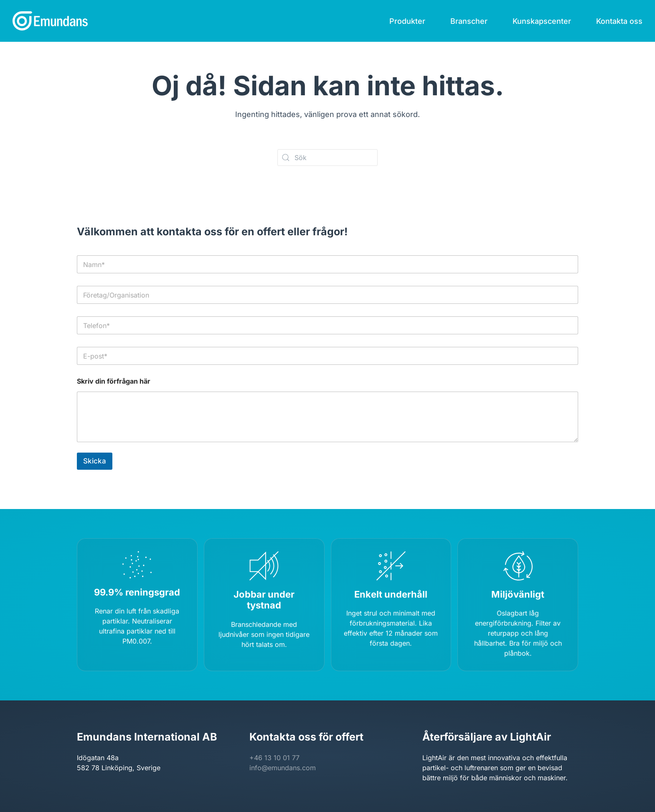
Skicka (95, 461)
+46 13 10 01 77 (274, 758)
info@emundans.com (283, 768)
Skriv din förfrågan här (114, 381)
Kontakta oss (619, 21)
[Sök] (327, 158)
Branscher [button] (469, 21)
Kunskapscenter (542, 21)
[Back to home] (50, 21)
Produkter (407, 21)
